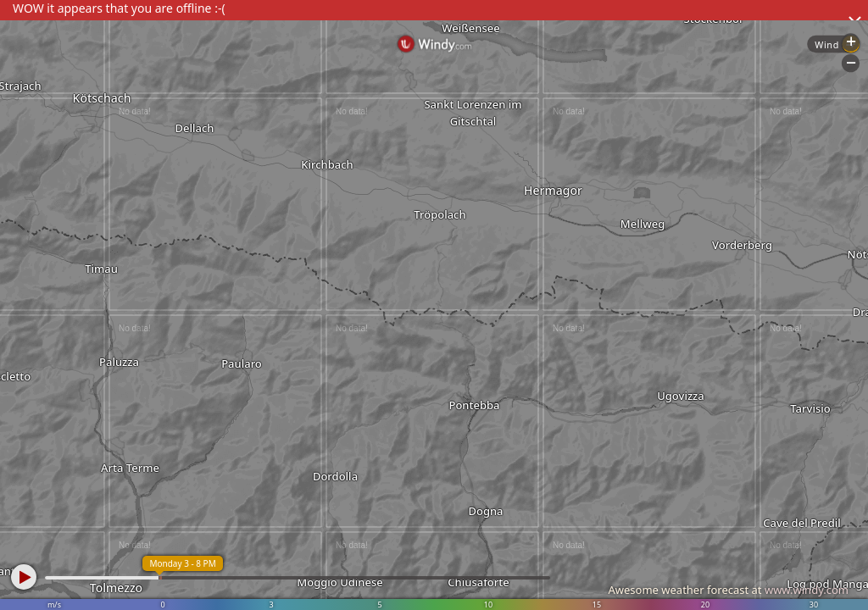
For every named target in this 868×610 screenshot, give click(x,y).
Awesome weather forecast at (728, 590)
